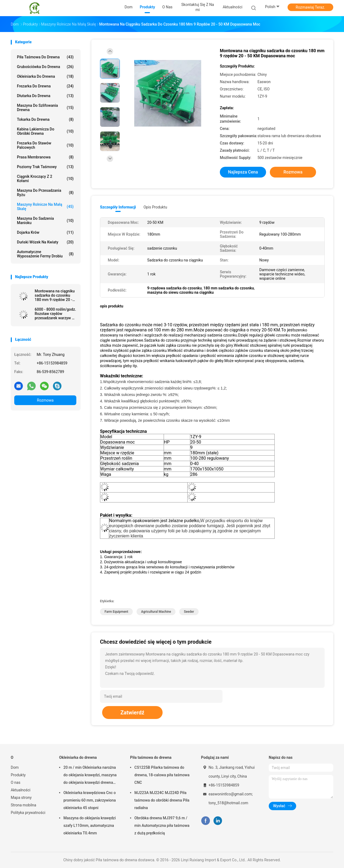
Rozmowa (45, 400)
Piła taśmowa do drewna (45, 57)
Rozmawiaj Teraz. (310, 7)
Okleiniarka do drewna (45, 76)
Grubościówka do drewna (45, 67)
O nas (16, 782)
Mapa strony (21, 798)
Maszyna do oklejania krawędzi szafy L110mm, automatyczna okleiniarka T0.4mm (90, 826)
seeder (189, 612)
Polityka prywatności (28, 813)
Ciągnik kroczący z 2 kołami (45, 179)
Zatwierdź (132, 713)
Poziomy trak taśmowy (45, 167)
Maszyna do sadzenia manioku (45, 221)
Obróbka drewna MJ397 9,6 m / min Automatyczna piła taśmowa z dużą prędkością (162, 826)
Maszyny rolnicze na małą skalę (45, 207)
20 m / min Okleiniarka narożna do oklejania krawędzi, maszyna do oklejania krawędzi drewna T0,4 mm (90, 776)
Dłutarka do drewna (45, 96)
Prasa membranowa (45, 157)
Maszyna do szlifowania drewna (45, 108)
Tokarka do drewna (45, 119)
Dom (15, 767)
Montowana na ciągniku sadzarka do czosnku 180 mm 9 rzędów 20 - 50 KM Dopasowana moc (55, 295)
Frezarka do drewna (45, 86)
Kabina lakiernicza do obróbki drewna (45, 131)
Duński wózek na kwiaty (45, 242)
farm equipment (116, 612)
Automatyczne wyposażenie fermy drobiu (45, 254)
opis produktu (155, 207)
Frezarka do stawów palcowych (45, 145)
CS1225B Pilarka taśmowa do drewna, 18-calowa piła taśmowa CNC (162, 775)
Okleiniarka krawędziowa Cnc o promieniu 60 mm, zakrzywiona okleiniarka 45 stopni (90, 800)
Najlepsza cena (243, 172)
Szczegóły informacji (118, 207)
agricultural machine (156, 612)
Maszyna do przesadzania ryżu (45, 193)
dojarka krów (45, 232)
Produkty (18, 775)
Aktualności (21, 790)
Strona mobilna (24, 805)
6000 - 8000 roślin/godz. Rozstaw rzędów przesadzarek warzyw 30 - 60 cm (55, 314)
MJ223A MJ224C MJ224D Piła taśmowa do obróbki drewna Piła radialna (162, 800)
